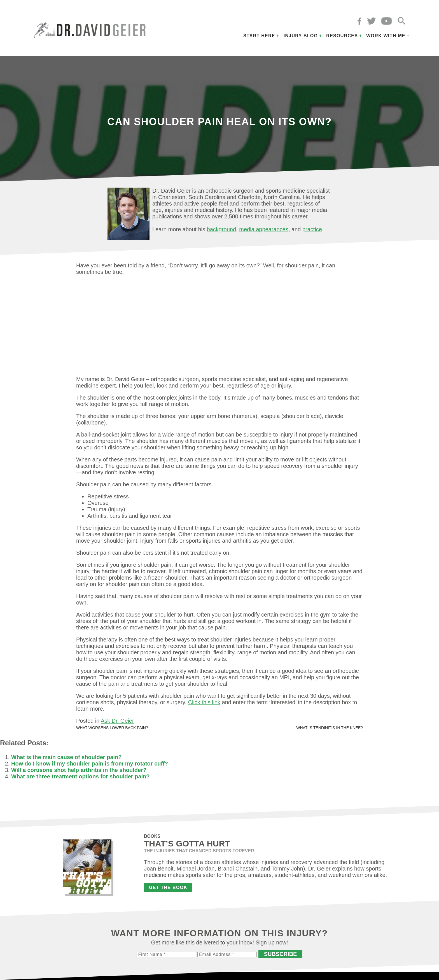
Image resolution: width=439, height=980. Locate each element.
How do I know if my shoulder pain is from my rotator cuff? (90, 764)
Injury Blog (301, 36)
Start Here (259, 36)
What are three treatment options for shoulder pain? (80, 776)
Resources (342, 36)
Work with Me (386, 36)
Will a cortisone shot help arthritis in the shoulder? (79, 770)
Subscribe (281, 954)
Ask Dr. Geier (117, 721)
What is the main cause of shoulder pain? (66, 757)
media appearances (264, 229)
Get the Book (168, 887)
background (222, 229)
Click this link (204, 702)
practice (312, 229)
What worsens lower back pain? (112, 728)
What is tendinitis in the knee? (330, 728)
